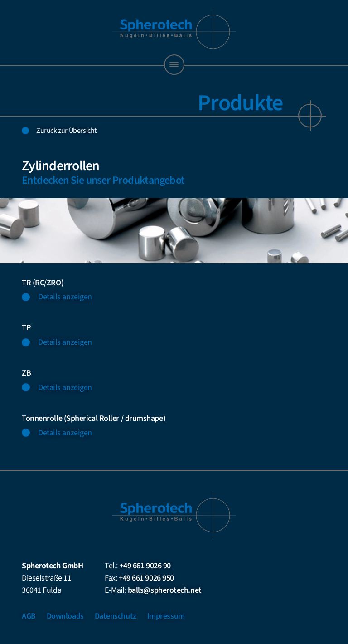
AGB (29, 616)
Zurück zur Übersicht (66, 131)
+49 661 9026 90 (145, 566)
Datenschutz (116, 616)
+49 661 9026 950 (146, 578)
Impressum (166, 616)
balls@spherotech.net (165, 590)
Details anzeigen (65, 297)
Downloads (65, 616)
